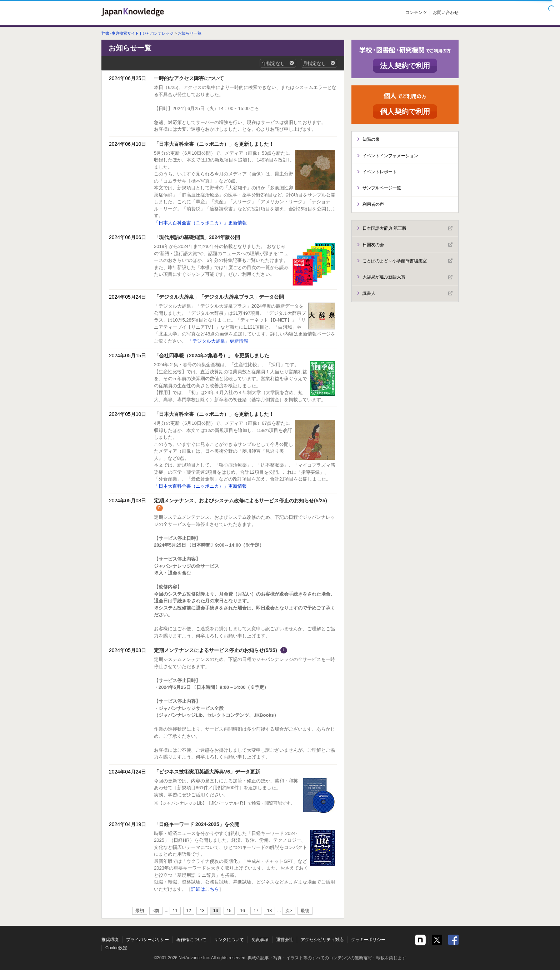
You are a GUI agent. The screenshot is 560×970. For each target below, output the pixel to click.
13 (202, 911)
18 (269, 911)
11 (175, 911)
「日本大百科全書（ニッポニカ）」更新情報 (200, 223)
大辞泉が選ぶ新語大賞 (407, 277)
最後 (305, 911)
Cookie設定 (116, 948)
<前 (156, 911)
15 (229, 911)
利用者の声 (373, 204)
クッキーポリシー (368, 940)
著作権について (191, 940)
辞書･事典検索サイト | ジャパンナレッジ (137, 33)
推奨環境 (110, 940)
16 (242, 911)
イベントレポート (380, 172)
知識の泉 (371, 139)
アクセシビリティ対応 (322, 940)
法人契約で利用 (405, 66)
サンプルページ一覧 (382, 188)
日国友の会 (407, 245)
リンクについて (229, 940)
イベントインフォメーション (390, 156)
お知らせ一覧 (190, 33)
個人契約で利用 (405, 111)
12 (189, 911)
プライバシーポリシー (147, 940)
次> (289, 911)
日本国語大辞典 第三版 (407, 228)
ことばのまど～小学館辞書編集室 (407, 261)
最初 (140, 911)
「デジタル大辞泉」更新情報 (218, 341)
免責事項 (260, 940)
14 (216, 911)
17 (256, 911)
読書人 (407, 293)
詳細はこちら (205, 889)
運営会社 (285, 940)
